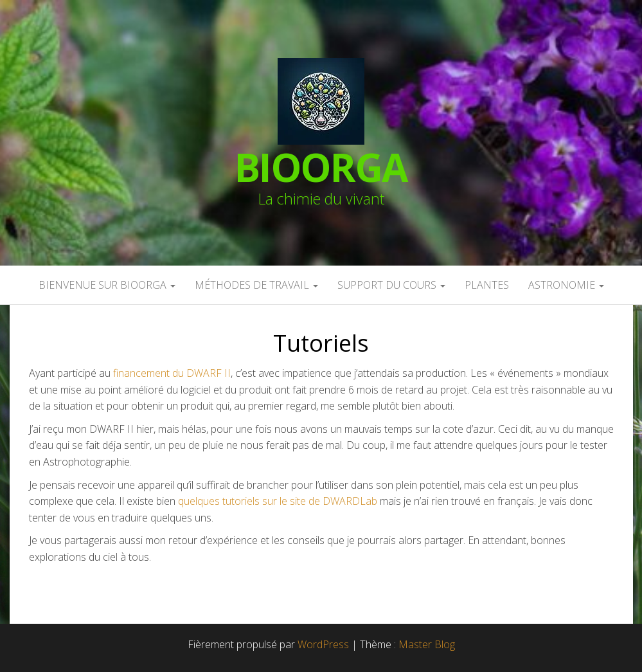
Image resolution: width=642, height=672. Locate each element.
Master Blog (427, 644)
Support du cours (391, 285)
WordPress (323, 644)
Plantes (487, 285)
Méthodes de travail (256, 285)
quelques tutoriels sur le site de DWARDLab (278, 501)
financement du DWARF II (172, 373)
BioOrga (321, 167)
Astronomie (566, 285)
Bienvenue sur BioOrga (107, 285)
